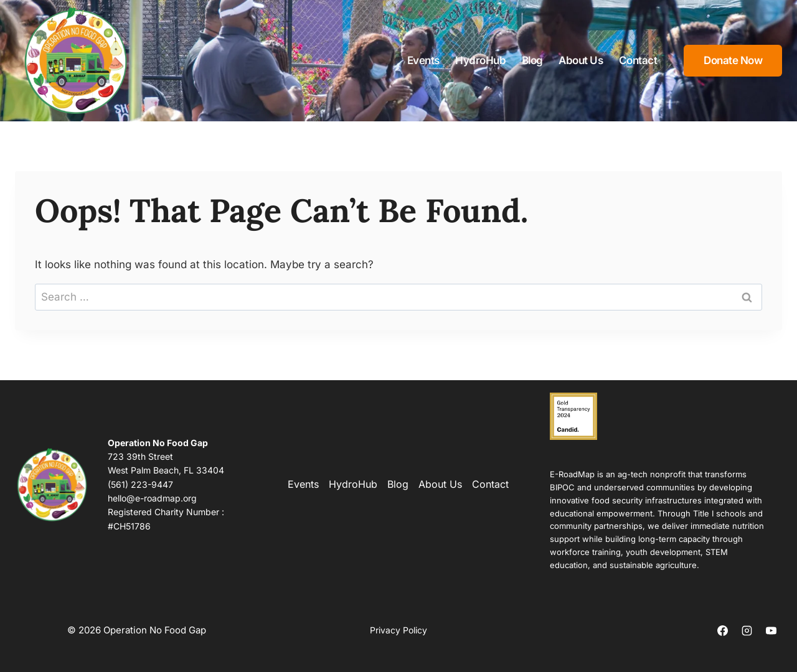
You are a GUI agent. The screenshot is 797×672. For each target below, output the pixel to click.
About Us (581, 60)
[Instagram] (747, 630)
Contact (638, 60)
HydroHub (480, 60)
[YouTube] (771, 630)
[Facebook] (723, 630)
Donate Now (733, 60)
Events (423, 60)
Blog (532, 60)
